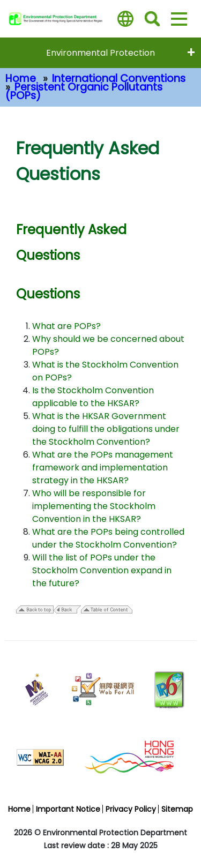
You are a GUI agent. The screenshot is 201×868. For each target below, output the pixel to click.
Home (21, 78)
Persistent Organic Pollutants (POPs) (84, 91)
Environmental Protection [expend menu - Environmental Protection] (100, 53)
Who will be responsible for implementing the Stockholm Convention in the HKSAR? (94, 506)
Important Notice (68, 809)
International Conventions (119, 78)
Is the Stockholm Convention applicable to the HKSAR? (93, 397)
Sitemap (177, 809)
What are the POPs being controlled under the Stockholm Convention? (108, 538)
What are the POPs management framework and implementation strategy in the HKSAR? (103, 467)
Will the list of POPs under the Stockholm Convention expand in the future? (102, 570)
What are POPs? (66, 326)
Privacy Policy (131, 809)
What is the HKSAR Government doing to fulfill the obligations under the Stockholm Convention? (106, 429)
